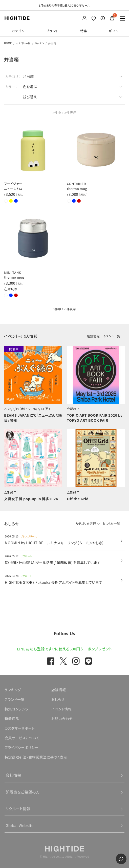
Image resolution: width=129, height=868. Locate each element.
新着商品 (12, 719)
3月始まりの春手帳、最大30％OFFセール (64, 5)
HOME (8, 43)
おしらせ (58, 699)
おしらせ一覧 (111, 523)
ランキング (13, 690)
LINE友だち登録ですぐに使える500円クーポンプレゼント (64, 649)
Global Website (20, 825)
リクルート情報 (18, 809)
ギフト (114, 31)
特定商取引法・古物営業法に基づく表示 (36, 757)
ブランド (53, 31)
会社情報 (13, 775)
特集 (84, 31)
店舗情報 (93, 336)
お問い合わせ (62, 719)
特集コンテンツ (17, 709)
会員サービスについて (22, 738)
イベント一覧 (111, 336)
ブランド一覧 (15, 699)
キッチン (39, 43)
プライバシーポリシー (21, 747)
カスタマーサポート (20, 728)
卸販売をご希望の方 (23, 792)
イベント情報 (62, 709)
